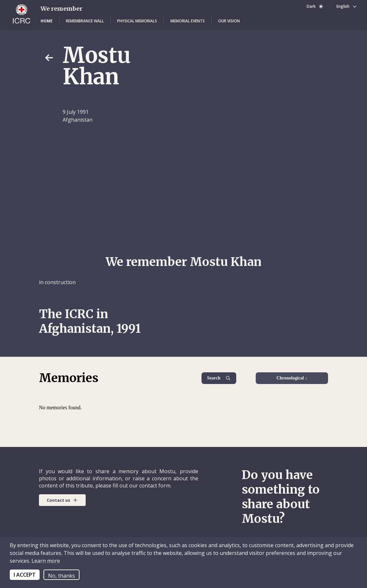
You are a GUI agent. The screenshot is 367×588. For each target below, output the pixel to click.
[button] (47, 21)
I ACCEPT (25, 575)
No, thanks (61, 576)
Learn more (45, 561)
